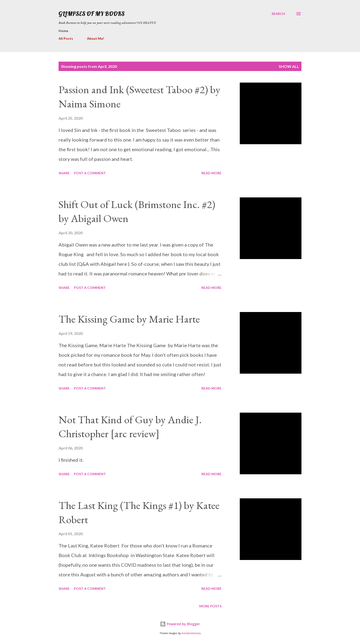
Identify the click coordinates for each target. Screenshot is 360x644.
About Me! (96, 38)
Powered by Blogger (180, 624)
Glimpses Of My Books (92, 14)
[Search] (278, 14)
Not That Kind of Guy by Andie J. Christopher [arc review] (130, 427)
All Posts (66, 38)
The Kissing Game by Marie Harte (129, 319)
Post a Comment (90, 173)
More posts (210, 606)
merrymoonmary (191, 633)
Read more (211, 173)
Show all (289, 66)
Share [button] (64, 173)
